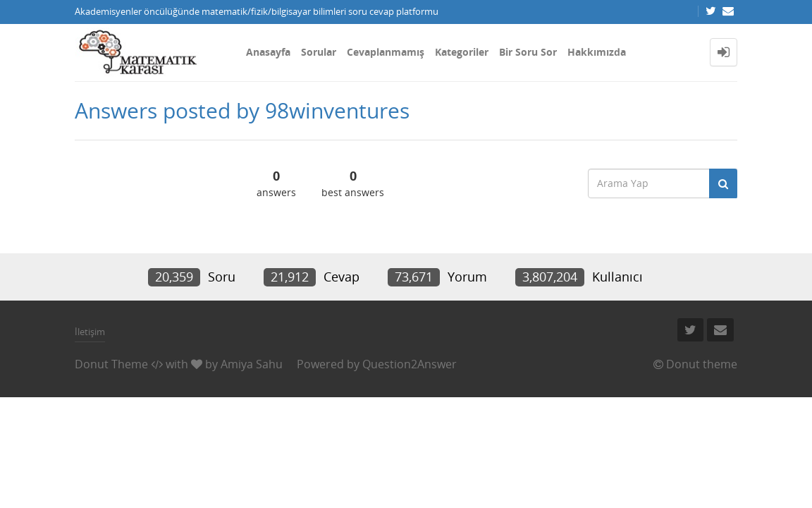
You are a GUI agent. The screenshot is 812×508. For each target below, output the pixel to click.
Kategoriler (462, 52)
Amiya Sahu (252, 364)
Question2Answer (410, 364)
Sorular (319, 52)
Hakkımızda (597, 52)
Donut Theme (111, 364)
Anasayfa (268, 52)
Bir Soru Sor (528, 52)
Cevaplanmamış (386, 52)
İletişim (90, 332)
